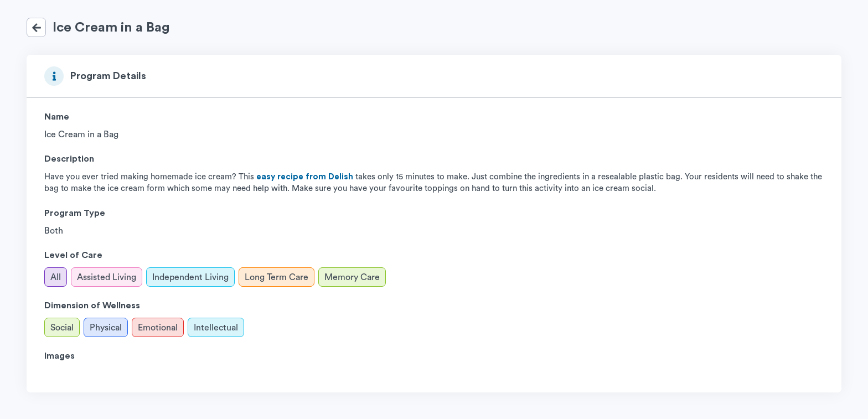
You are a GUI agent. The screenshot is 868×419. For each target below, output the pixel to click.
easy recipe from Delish (305, 177)
